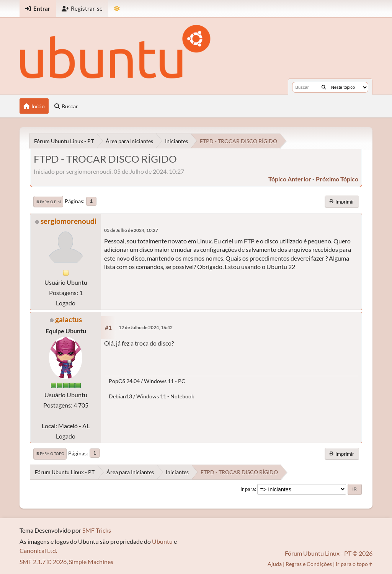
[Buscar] (324, 87)
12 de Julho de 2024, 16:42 (146, 327)
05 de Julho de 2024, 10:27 (131, 230)
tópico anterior (290, 179)
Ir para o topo (50, 453)
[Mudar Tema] (117, 9)
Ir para (248, 489)
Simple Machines (91, 562)
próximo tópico (337, 179)
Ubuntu (162, 541)
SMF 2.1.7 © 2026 (43, 562)
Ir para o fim (48, 202)
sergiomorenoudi (69, 221)
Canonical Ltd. (38, 550)
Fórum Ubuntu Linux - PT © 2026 (329, 553)
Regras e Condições (309, 564)
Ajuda (275, 564)
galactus (69, 319)
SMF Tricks (97, 530)
